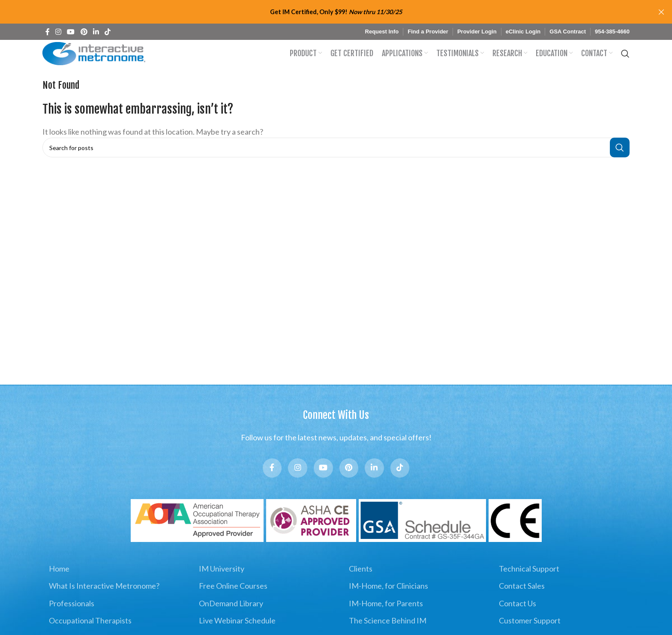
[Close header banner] (661, 12)
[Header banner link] (323, 12)
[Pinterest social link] (84, 32)
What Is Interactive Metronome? (104, 604)
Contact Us (517, 621)
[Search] (625, 59)
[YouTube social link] (71, 32)
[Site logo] (96, 58)
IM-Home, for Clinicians (388, 604)
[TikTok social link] (108, 32)
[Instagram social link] (58, 32)
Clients (361, 587)
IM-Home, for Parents (386, 621)
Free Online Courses (233, 604)
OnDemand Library (231, 621)
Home (59, 587)
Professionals (72, 621)
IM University (222, 587)
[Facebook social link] (47, 32)
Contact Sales (522, 604)
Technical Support (529, 587)
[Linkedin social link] (96, 32)
